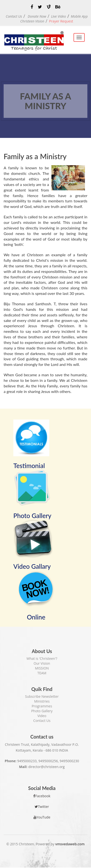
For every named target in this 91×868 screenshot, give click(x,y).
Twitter (42, 807)
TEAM (42, 673)
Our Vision (42, 663)
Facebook (42, 796)
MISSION (42, 668)
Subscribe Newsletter (42, 696)
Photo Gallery (42, 711)
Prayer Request (61, 21)
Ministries (42, 701)
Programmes (42, 706)
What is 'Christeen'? (42, 658)
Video (42, 716)
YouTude (42, 817)
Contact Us (42, 721)
